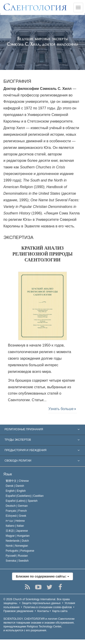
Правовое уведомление (18, 611)
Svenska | (17, 561)
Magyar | (18, 536)
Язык (8, 474)
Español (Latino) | (22, 501)
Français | (16, 511)
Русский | (17, 556)
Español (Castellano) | (25, 496)
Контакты (43, 611)
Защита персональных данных (41, 603)
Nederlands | (17, 541)
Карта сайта (60, 611)
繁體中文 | (17, 481)
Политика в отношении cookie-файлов (48, 607)
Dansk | (15, 486)
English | (16, 491)
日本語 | (17, 531)
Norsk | (17, 546)
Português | (20, 551)
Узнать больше (62, 409)
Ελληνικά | (16, 516)
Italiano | (15, 526)
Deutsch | (17, 506)
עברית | (15, 521)
